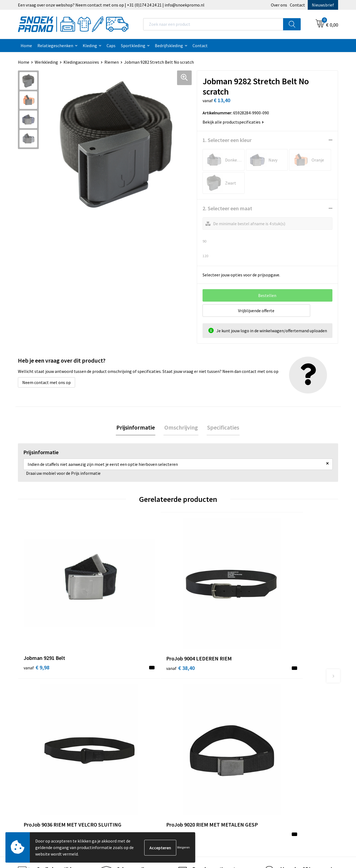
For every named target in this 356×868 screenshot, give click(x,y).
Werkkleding (46, 62)
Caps (111, 46)
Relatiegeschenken (55, 46)
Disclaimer (195, 719)
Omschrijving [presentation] (181, 428)
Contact (297, 5)
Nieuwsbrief (323, 5)
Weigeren (183, 847)
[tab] (137, 428)
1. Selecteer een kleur (227, 140)
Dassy (269, 694)
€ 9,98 (36, 605)
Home (26, 46)
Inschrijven (316, 817)
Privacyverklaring (201, 711)
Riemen (112, 62)
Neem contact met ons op (46, 382)
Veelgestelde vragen (124, 719)
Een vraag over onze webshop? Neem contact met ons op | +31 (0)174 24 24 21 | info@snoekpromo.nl (111, 5)
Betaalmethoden (121, 727)
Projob (270, 719)
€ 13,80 (278, 613)
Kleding (90, 46)
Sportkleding (133, 46)
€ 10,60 (198, 613)
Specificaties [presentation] (222, 428)
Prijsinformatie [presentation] (137, 428)
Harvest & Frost (279, 711)
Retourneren (117, 735)
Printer (271, 702)
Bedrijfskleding (169, 46)
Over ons (279, 5)
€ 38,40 (118, 605)
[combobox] (213, 24)
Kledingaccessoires (81, 62)
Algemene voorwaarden (207, 694)
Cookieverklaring (201, 702)
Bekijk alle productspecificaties (233, 122)
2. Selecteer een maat (227, 208)
